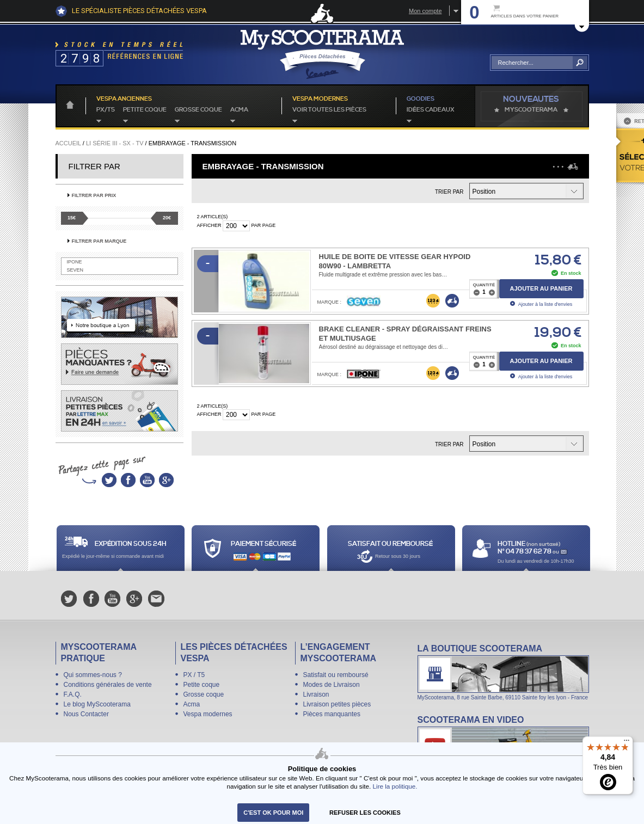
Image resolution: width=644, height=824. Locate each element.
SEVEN (75, 270)
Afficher (209, 225)
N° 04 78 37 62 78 (525, 552)
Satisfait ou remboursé (336, 675)
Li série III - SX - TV (115, 143)
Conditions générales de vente (108, 685)
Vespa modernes (208, 714)
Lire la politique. (395, 786)
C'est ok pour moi (273, 813)
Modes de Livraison (332, 685)
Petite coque (145, 110)
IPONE (75, 262)
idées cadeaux (431, 110)
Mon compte (425, 11)
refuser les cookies (365, 813)
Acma (239, 110)
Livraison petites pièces (337, 704)
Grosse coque (198, 110)
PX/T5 (106, 110)
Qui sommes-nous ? (93, 675)
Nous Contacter (86, 714)
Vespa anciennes (124, 99)
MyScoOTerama (531, 110)
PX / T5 (194, 675)
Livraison (316, 694)
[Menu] (627, 743)
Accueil (68, 143)
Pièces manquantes (332, 714)
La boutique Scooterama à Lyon (503, 672)
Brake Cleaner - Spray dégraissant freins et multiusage (405, 334)
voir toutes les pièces (329, 110)
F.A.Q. (73, 694)
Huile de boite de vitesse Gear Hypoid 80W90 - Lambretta (395, 261)
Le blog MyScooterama (97, 704)
